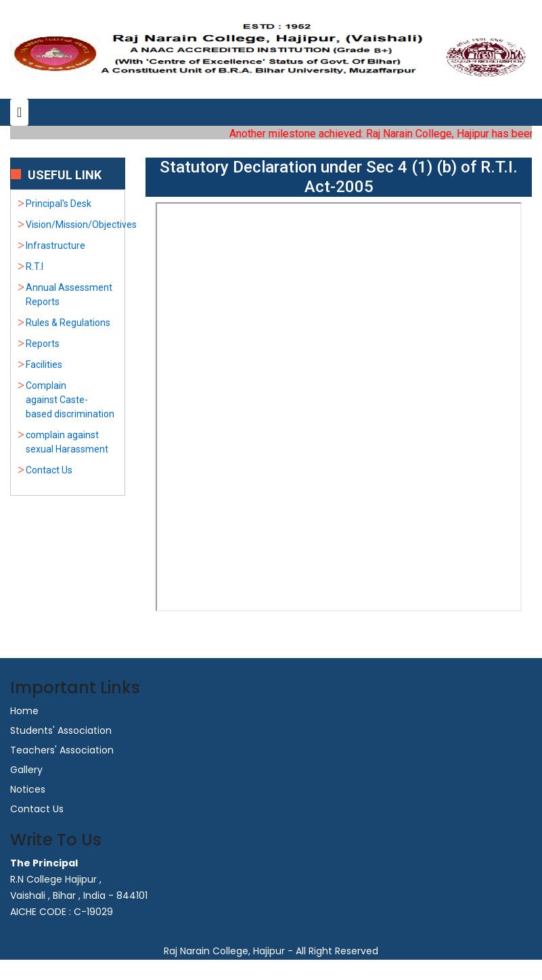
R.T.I (35, 266)
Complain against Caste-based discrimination (70, 400)
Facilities (44, 365)
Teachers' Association (62, 750)
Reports (43, 344)
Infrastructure (55, 246)
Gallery (26, 770)
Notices (28, 789)
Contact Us (49, 470)
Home (24, 711)
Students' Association (61, 730)
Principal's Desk (59, 204)
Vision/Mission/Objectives (81, 225)
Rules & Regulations (68, 323)
